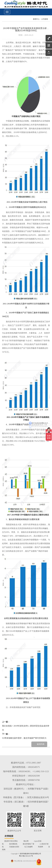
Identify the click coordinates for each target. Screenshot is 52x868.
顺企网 (26, 841)
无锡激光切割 (14, 847)
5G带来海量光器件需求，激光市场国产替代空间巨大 (24, 738)
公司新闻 (45, 19)
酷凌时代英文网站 (11, 841)
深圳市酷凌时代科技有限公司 (30, 854)
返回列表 (41, 744)
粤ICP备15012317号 (26, 856)
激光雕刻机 (13, 844)
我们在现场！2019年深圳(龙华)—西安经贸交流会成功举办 (26, 728)
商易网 (41, 847)
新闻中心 (36, 19)
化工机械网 (28, 847)
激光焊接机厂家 (28, 844)
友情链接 (9, 836)
